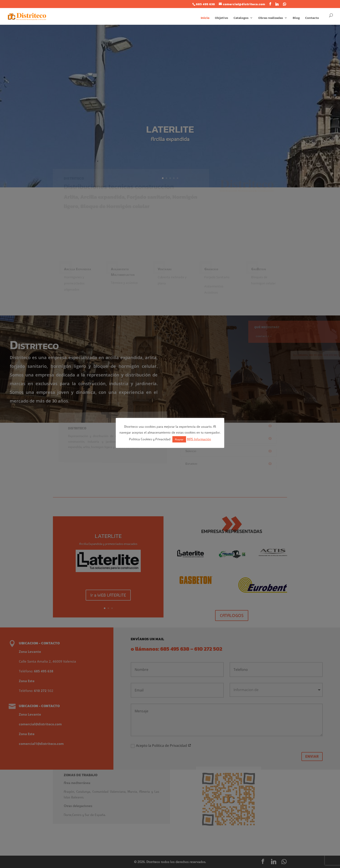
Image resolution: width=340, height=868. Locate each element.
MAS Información (199, 439)
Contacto (312, 18)
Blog (296, 18)
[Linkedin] (277, 4)
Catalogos (241, 18)
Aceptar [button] (179, 439)
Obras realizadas (271, 18)
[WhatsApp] (285, 4)
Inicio (205, 18)
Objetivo (221, 18)
